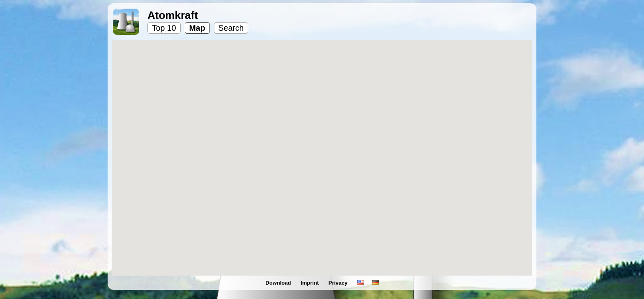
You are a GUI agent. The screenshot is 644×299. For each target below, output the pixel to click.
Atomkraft (173, 15)
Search (231, 28)
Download (279, 283)
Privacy (339, 283)
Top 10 (164, 28)
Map (197, 28)
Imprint (310, 283)
